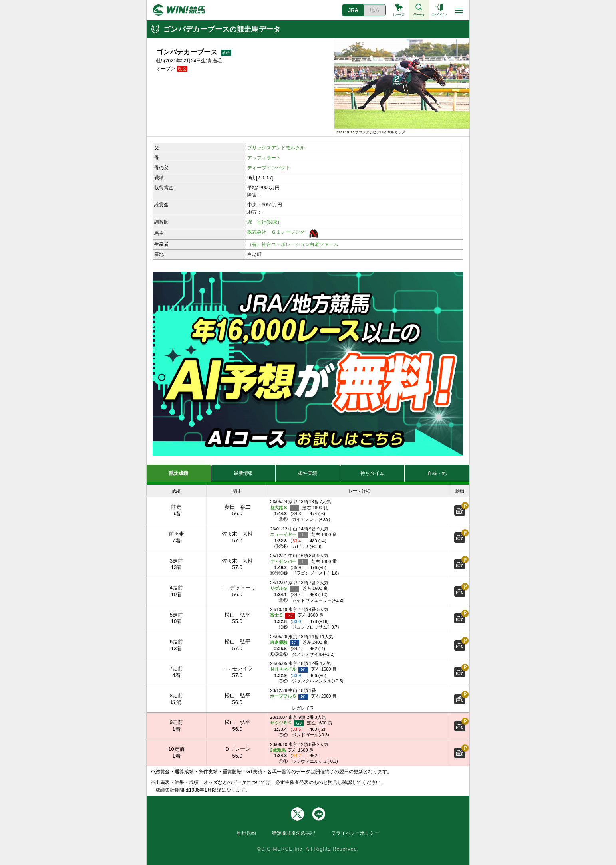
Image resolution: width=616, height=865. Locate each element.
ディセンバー (289, 562)
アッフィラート (264, 158)
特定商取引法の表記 (294, 833)
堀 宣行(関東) (263, 222)
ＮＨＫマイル (289, 670)
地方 (375, 10)
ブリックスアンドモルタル (276, 148)
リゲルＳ (285, 589)
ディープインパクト (269, 168)
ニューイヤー (289, 535)
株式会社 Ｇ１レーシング (276, 232)
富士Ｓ (282, 616)
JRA (353, 10)
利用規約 (246, 833)
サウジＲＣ (287, 723)
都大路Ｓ (285, 508)
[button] (337, 87)
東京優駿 (285, 643)
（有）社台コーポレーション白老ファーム (293, 244)
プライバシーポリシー (355, 833)
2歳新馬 (278, 750)
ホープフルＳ (289, 697)
